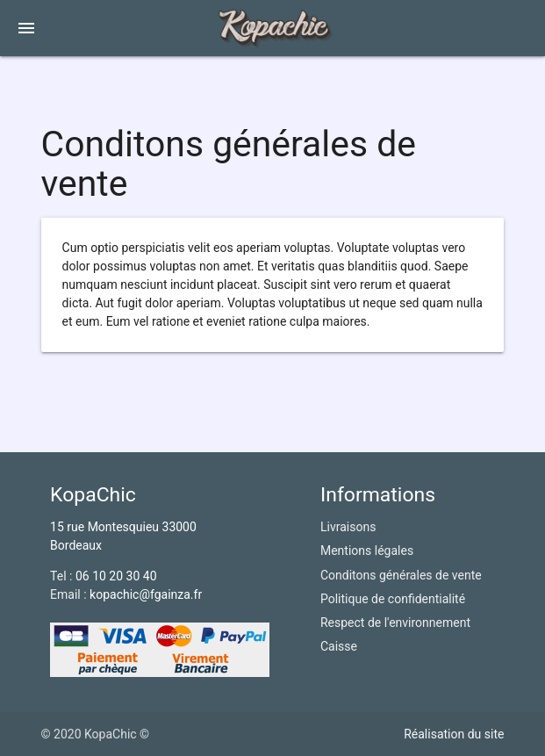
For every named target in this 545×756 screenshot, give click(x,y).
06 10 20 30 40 (116, 576)
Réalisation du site (454, 734)
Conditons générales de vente (401, 575)
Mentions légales (367, 551)
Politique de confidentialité (393, 599)
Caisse (339, 646)
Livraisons (348, 527)
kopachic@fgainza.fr (146, 594)
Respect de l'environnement (395, 623)
